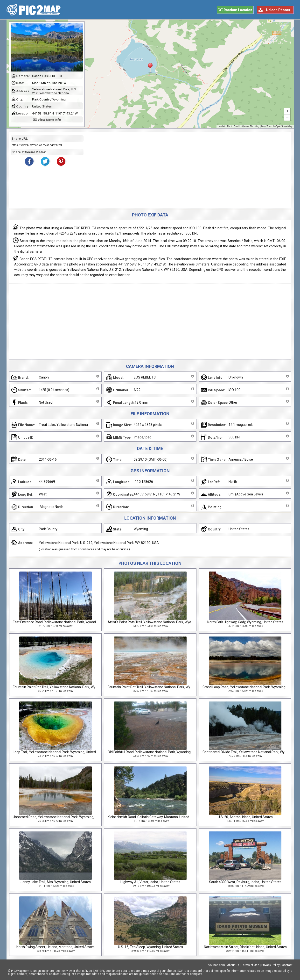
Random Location (238, 10)
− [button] (287, 118)
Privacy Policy (271, 965)
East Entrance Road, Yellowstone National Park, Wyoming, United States (67, 622)
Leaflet (221, 126)
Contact (287, 965)
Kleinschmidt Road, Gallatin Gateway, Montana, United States (154, 817)
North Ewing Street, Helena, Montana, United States (56, 947)
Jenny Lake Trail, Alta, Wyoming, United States (56, 882)
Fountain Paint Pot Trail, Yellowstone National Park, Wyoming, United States (70, 687)
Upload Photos (278, 10)
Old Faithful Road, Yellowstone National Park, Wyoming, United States (160, 752)
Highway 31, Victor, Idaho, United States (150, 882)
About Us (233, 965)
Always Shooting (250, 126)
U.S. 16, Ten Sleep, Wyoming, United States (150, 947)
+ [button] (287, 111)
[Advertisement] (186, 170)
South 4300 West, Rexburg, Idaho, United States (245, 882)
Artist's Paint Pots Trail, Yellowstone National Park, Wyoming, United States (164, 622)
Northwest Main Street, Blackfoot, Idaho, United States (245, 947)
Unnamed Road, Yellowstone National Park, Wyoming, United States (64, 817)
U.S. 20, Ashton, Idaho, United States (245, 817)
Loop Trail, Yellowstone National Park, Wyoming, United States (60, 752)
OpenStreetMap (284, 126)
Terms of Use (250, 965)
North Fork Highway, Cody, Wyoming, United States (245, 622)
